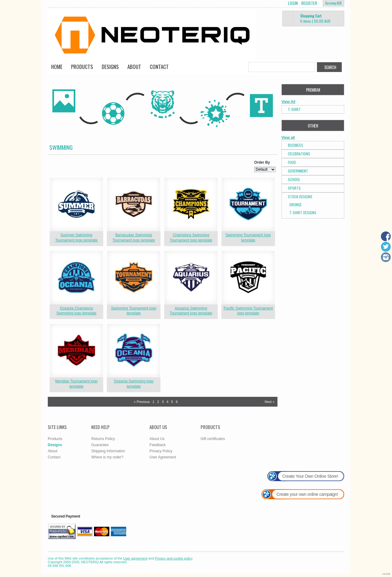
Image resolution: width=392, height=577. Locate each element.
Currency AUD (334, 3)
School (294, 179)
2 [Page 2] (158, 402)
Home (57, 67)
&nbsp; (76, 204)
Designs (110, 67)
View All (288, 102)
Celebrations (299, 154)
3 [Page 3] (163, 402)
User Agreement (163, 457)
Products (82, 67)
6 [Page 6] (177, 402)
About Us (157, 439)
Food (292, 162)
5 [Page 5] (172, 402)
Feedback (158, 445)
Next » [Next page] (269, 402)
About (134, 67)
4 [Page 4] (168, 402)
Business (296, 145)
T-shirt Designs (303, 213)
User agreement (135, 558)
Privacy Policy (161, 451)
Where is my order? (107, 457)
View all (288, 138)
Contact (159, 67)
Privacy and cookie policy (174, 558)
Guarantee (100, 445)
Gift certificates (213, 439)
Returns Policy (103, 439)
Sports (294, 188)
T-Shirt (294, 109)
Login (293, 3)
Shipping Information (108, 451)
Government (298, 171)
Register (309, 3)
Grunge (296, 205)
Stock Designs (300, 197)
